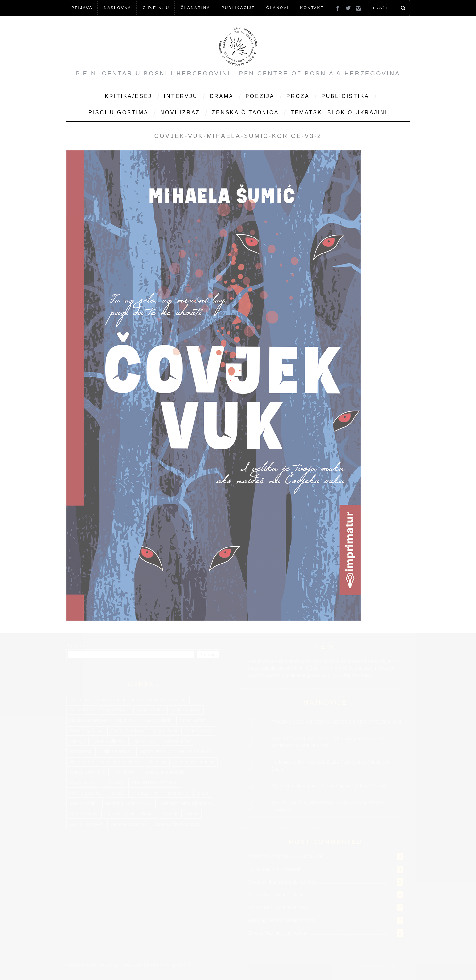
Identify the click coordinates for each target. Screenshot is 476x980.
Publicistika (345, 96)
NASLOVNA (118, 8)
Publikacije (238, 8)
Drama (222, 96)
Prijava (82, 8)
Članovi (277, 8)
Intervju (181, 96)
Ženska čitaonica (245, 113)
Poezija (260, 96)
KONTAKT (312, 8)
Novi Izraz (180, 113)
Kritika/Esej (128, 96)
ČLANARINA (195, 8)
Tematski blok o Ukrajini (339, 113)
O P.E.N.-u (156, 8)
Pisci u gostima (118, 113)
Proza (298, 96)
